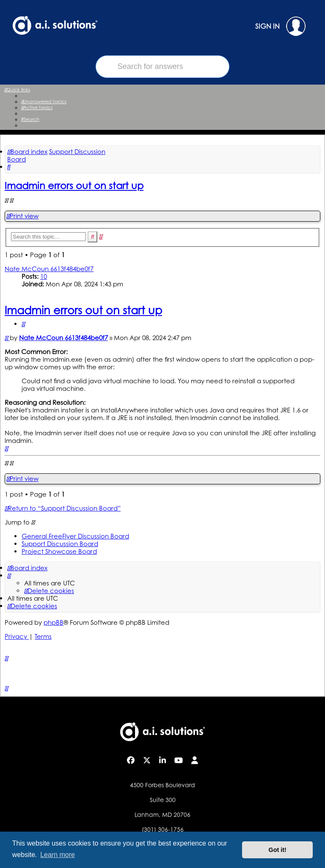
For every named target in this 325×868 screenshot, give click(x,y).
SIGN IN (280, 26)
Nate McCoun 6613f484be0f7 (49, 269)
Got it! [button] (278, 850)
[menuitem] (44, 102)
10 (44, 276)
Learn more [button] (58, 855)
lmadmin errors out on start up (74, 185)
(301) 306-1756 (163, 829)
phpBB (54, 622)
